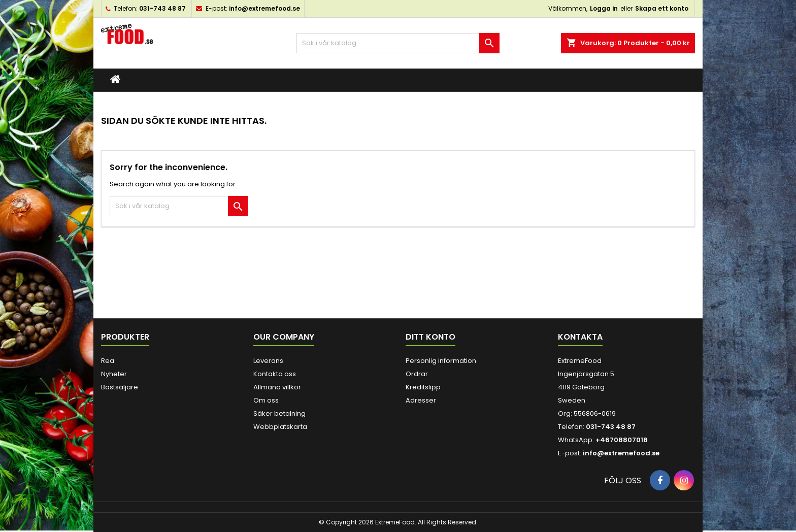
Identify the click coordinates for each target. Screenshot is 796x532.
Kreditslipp (423, 387)
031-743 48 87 (162, 8)
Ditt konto (430, 337)
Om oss (266, 400)
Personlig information (441, 361)
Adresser (421, 400)
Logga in (604, 8)
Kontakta (580, 337)
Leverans (268, 361)
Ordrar (417, 374)
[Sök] (398, 43)
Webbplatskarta (280, 427)
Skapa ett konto (662, 8)
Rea (108, 361)
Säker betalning (279, 413)
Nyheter (114, 374)
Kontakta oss (275, 374)
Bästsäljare (120, 387)
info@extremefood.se (264, 8)
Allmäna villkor (277, 387)
